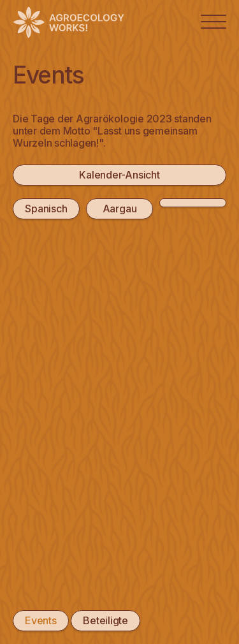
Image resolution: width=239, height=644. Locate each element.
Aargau (120, 209)
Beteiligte (105, 620)
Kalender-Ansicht (119, 175)
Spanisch (46, 209)
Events (41, 620)
